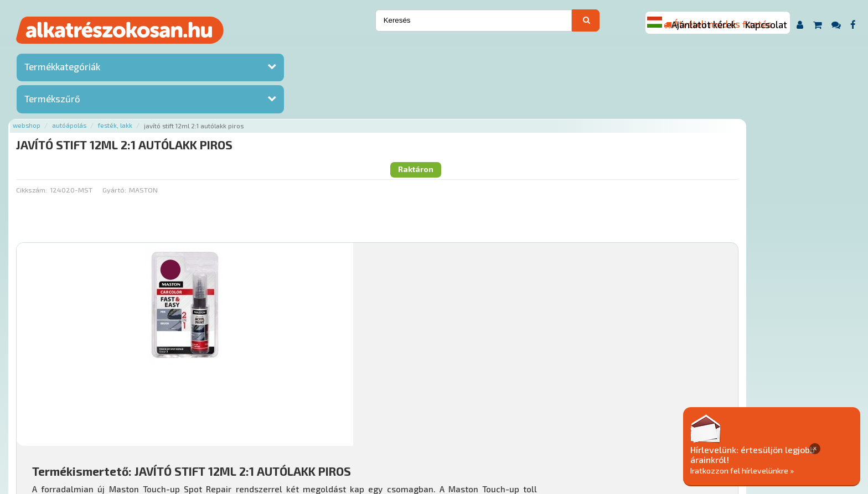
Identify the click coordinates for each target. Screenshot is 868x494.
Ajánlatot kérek (704, 24)
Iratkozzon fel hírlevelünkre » (783, 470)
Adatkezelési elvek (569, 427)
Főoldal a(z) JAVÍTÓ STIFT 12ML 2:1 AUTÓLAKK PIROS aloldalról (266, 392)
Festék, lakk (257, 51)
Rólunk (217, 427)
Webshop (169, 51)
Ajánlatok (178, 427)
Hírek (247, 427)
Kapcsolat (766, 24)
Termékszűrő (52, 101)
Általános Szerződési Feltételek (468, 427)
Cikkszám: (173, 97)
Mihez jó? (427, 330)
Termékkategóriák (62, 69)
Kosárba (776, 361)
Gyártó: (256, 97)
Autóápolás (211, 51)
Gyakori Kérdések (370, 427)
